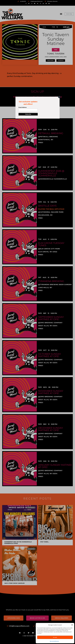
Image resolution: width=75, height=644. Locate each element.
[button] (72, 625)
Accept (55, 637)
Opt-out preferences (54, 641)
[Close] (59, 97)
